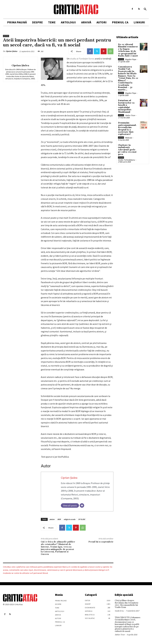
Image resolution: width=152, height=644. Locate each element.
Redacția (129, 137)
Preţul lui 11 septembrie (101, 542)
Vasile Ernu (119, 611)
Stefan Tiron (130, 115)
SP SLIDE (82, 519)
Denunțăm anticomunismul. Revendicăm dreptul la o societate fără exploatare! (127, 128)
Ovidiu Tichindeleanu (126, 159)
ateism (52, 519)
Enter (6, 36)
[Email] (82, 505)
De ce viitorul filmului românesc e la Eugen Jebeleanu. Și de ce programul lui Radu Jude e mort (128, 50)
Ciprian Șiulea (12, 51)
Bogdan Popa (131, 59)
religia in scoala (69, 519)
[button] (145, 9)
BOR (59, 519)
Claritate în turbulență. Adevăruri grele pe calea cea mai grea (127, 149)
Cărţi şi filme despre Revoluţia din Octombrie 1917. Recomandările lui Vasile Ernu (127, 604)
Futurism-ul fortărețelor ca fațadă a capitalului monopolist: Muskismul (126, 106)
